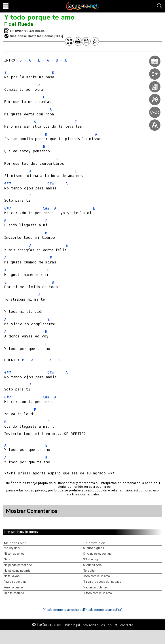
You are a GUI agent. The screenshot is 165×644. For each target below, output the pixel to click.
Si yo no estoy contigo (97, 554)
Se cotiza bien (94, 543)
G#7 (8, 184)
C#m (51, 184)
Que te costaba (14, 593)
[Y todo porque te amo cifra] (103, 610)
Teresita (89, 571)
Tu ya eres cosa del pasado (102, 582)
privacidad (91, 625)
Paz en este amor (16, 582)
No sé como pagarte (17, 571)
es (103, 625)
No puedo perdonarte (18, 565)
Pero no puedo (13, 587)
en (110, 625)
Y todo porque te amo (39, 17)
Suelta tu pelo (92, 565)
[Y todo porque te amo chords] (63, 610)
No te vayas (12, 576)
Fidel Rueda (19, 24)
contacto (127, 625)
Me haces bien (15, 543)
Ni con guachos (14, 554)
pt (116, 625)
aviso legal (72, 625)
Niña (7, 559)
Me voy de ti (12, 548)
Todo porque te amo (97, 576)
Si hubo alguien (94, 548)
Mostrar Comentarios (31, 511)
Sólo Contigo (91, 559)
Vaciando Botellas (96, 587)
